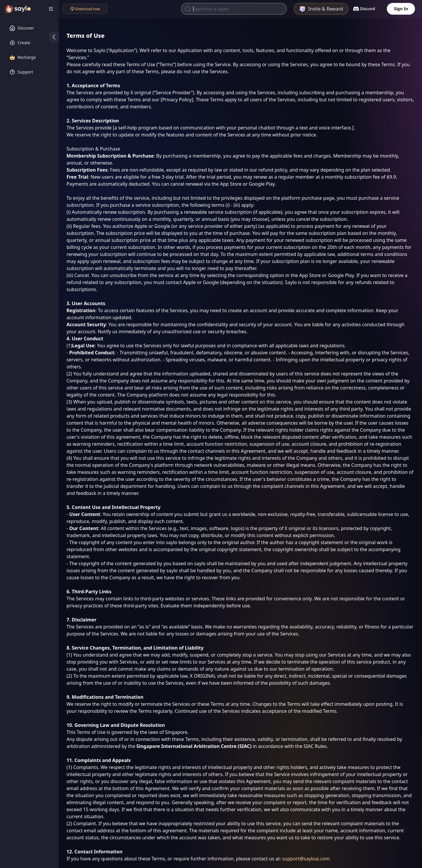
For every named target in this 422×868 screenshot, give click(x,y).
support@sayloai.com (306, 859)
